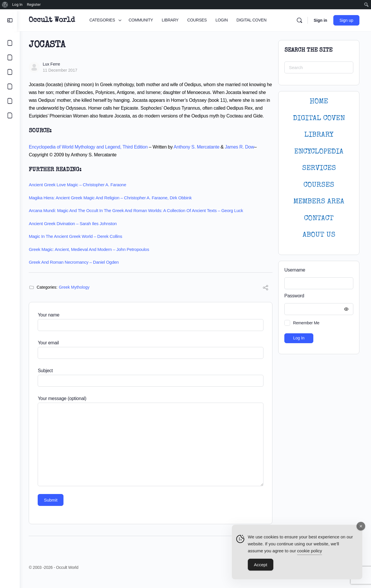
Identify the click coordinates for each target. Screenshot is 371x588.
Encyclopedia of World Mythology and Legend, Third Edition (91, 155)
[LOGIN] (10, 101)
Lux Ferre (54, 64)
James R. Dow (242, 155)
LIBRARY (319, 135)
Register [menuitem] (34, 4)
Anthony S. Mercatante (199, 155)
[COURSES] (10, 86)
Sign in (320, 20)
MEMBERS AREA (319, 202)
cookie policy (310, 551)
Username (295, 270)
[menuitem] (5, 5)
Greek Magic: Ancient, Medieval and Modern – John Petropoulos (91, 257)
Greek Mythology (77, 295)
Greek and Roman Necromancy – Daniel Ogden (76, 270)
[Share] (265, 296)
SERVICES (319, 168)
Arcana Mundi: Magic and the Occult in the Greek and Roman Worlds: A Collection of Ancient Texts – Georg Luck (138, 218)
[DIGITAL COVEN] (10, 115)
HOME (319, 102)
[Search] (299, 20)
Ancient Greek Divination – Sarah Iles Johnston (75, 231)
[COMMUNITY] (10, 57)
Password (317, 296)
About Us (319, 235)
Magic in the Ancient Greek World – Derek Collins (78, 244)
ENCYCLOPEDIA (319, 152)
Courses (319, 185)
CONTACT (319, 219)
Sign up (347, 20)
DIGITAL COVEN (319, 118)
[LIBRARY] (10, 72)
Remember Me (306, 323)
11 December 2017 (62, 70)
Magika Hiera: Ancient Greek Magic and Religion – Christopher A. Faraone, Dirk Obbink (113, 206)
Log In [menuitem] (17, 4)
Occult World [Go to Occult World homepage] (54, 20)
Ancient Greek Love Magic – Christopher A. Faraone (80, 192)
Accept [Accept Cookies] (261, 565)
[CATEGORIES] (10, 43)
